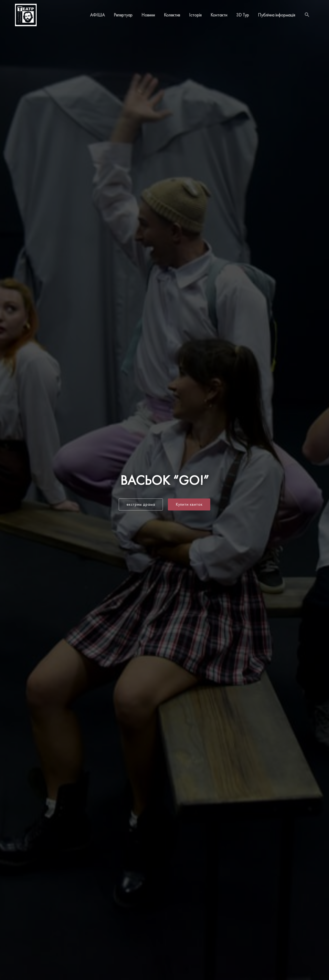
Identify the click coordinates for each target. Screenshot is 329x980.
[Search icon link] (307, 15)
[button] (141, 504)
